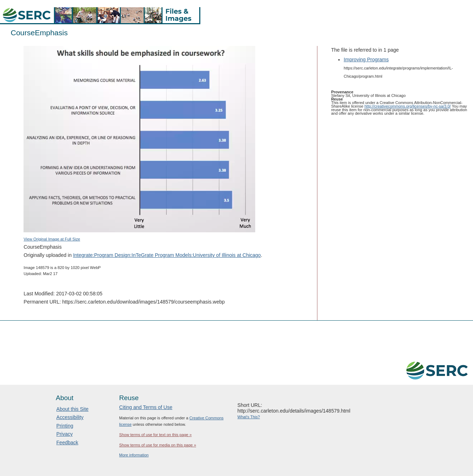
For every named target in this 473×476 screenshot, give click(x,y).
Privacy (65, 434)
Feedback (67, 443)
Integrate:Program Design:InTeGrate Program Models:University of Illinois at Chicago (167, 255)
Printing (65, 426)
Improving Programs (366, 59)
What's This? (249, 417)
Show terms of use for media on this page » (158, 445)
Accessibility (70, 417)
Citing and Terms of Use (146, 407)
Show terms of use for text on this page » (155, 435)
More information (134, 455)
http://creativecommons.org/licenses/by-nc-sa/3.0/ (407, 106)
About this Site (72, 409)
